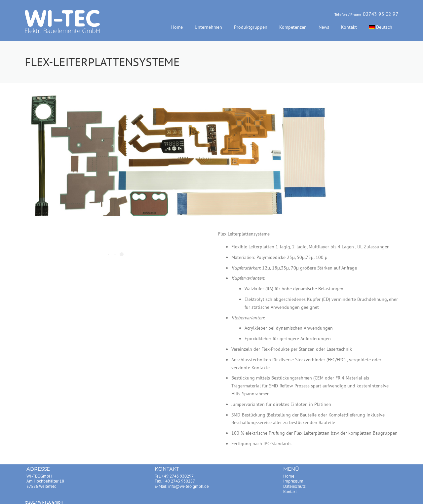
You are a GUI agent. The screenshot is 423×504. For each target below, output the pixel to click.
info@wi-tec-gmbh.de (189, 486)
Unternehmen (208, 27)
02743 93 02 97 (381, 14)
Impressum (293, 481)
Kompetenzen (293, 27)
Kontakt (349, 27)
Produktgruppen (251, 27)
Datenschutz (294, 486)
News (324, 27)
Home (177, 27)
